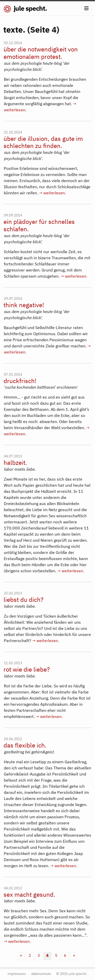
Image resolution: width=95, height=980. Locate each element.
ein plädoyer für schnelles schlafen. (39, 225)
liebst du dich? (23, 600)
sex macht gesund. (29, 895)
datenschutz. (42, 974)
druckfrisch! (20, 381)
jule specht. (25, 8)
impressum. (17, 974)
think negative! (24, 305)
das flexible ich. (25, 745)
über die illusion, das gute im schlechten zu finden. (43, 142)
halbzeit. (15, 463)
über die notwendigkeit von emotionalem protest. (41, 53)
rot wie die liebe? (27, 669)
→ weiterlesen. (52, 193)
